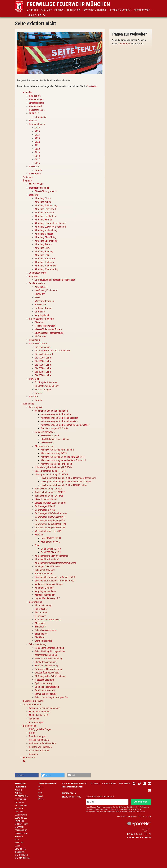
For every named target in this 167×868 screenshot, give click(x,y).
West (41, 796)
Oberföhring (21, 830)
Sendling (19, 843)
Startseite (92, 86)
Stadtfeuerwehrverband (75, 784)
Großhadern (21, 805)
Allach (18, 790)
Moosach (19, 827)
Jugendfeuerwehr (47, 784)
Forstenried (21, 799)
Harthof (19, 809)
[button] (33, 10)
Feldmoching (21, 796)
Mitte (41, 799)
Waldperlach (21, 855)
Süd (40, 793)
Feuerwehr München (72, 787)
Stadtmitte (20, 849)
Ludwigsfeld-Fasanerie (21, 819)
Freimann (19, 802)
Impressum (124, 784)
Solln (18, 846)
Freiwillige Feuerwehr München (68, 4)
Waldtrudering (22, 858)
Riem (17, 840)
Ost (40, 790)
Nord (41, 787)
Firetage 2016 (69, 793)
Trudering (20, 852)
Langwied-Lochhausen (21, 813)
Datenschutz (109, 784)
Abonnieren (141, 802)
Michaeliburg (21, 824)
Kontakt (95, 784)
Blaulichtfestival (71, 797)
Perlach (19, 836)
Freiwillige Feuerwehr (20, 785)
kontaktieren (125, 44)
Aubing (18, 793)
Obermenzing (21, 833)
